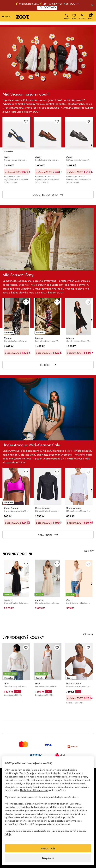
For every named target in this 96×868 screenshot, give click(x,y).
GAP (6, 683)
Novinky (89, 551)
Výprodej (88, 634)
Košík (90, 16)
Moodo (8, 338)
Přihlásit (82, 17)
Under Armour (11, 508)
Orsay (69, 600)
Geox (7, 157)
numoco (8, 600)
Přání (74, 17)
